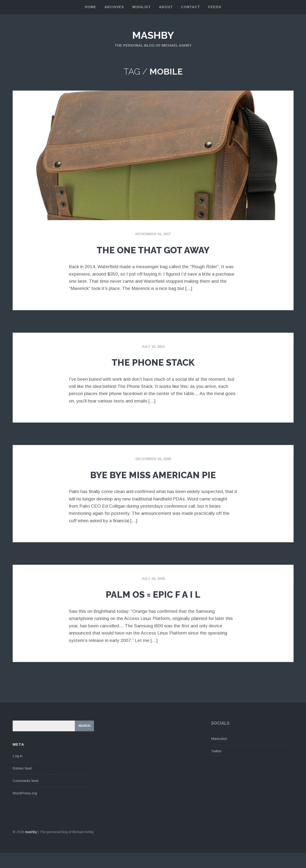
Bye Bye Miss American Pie (153, 481)
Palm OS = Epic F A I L (153, 608)
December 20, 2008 (153, 459)
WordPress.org (25, 808)
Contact (191, 7)
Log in (18, 771)
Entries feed (22, 783)
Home (91, 7)
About (166, 7)
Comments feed (25, 795)
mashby (153, 35)
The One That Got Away (153, 249)
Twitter (216, 766)
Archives (114, 7)
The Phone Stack (153, 361)
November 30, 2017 (153, 234)
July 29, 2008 (153, 594)
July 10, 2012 (153, 346)
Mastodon (219, 754)
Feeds (215, 7)
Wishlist (142, 7)
